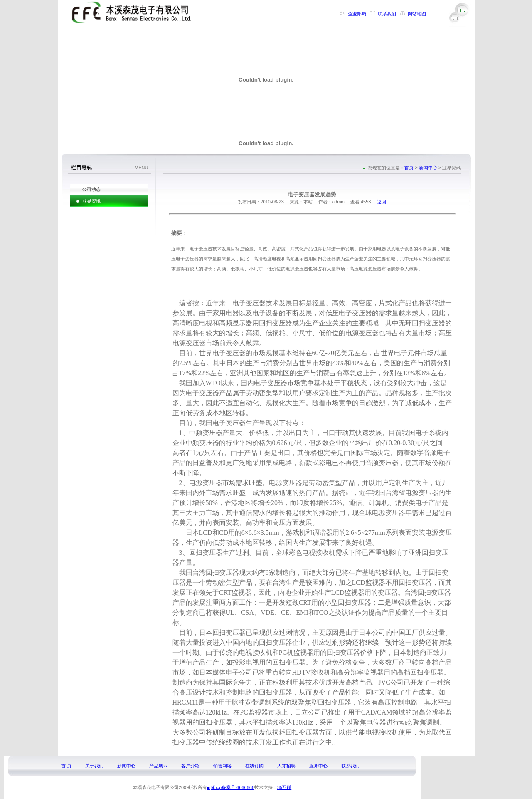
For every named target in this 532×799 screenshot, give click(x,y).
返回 (382, 202)
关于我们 (94, 766)
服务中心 (318, 766)
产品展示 (158, 766)
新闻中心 (428, 168)
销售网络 (222, 766)
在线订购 (254, 766)
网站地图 (417, 14)
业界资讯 (91, 201)
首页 (409, 168)
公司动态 (91, 189)
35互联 (284, 787)
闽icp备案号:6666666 (233, 787)
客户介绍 (190, 766)
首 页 (66, 766)
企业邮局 (357, 14)
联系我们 (387, 14)
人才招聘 (286, 766)
